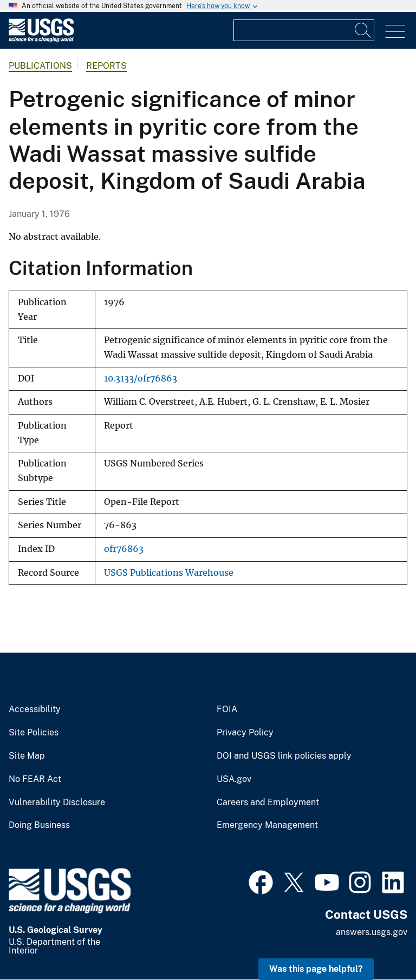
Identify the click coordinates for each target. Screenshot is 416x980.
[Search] (363, 30)
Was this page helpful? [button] (316, 969)
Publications (40, 66)
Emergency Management (267, 825)
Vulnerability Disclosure (57, 803)
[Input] (304, 30)
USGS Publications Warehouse (169, 573)
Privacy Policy (245, 733)
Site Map (27, 756)
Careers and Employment (268, 803)
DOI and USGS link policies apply (284, 756)
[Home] (41, 40)
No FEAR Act (35, 779)
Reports (106, 66)
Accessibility (35, 709)
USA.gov (234, 779)
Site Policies (34, 733)
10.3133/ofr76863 (141, 379)
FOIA (227, 709)
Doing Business (39, 825)
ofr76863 (124, 549)
